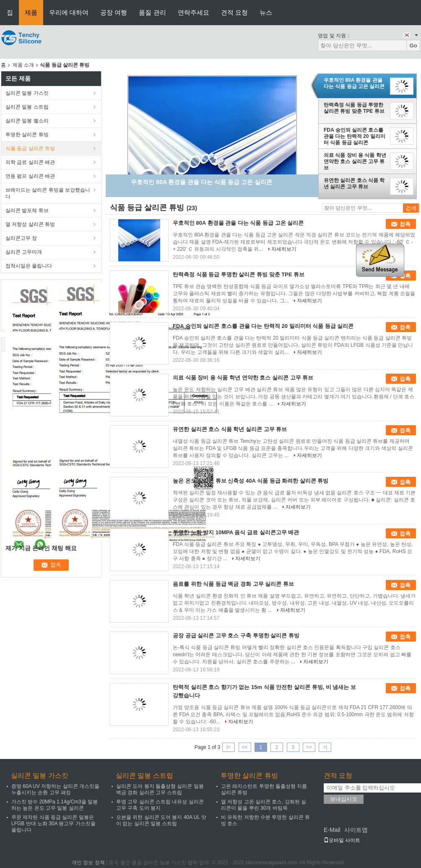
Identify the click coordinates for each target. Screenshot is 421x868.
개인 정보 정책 (88, 863)
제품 (31, 12)
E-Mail (332, 830)
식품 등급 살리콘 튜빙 (30, 148)
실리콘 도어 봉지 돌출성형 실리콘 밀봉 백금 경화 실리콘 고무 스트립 (160, 789)
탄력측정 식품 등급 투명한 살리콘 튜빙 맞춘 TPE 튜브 (354, 108)
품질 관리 (152, 12)
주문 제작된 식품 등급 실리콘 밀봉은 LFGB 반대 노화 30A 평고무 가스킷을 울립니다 (53, 824)
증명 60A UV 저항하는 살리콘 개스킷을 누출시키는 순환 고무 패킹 (55, 789)
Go (413, 45)
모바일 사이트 (342, 840)
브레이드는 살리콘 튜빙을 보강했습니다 (48, 193)
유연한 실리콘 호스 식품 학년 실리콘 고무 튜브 (354, 183)
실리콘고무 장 (21, 238)
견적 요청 (234, 12)
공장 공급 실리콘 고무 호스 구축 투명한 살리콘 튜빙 (236, 635)
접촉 (405, 224)
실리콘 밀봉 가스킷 (27, 93)
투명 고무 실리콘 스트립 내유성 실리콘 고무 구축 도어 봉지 (160, 805)
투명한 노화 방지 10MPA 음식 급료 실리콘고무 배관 (236, 532)
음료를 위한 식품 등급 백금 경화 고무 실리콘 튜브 (233, 584)
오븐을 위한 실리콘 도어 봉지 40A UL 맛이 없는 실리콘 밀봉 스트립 (161, 820)
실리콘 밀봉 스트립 (27, 107)
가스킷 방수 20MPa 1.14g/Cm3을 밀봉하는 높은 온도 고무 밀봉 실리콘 (55, 805)
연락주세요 (194, 12)
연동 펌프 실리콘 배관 (30, 176)
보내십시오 (344, 799)
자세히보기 (284, 249)
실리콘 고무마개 (24, 252)
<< (244, 747)
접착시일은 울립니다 (29, 266)
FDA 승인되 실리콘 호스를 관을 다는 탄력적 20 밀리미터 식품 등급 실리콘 (355, 136)
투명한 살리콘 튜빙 (27, 135)
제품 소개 (23, 65)
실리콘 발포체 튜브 (27, 211)
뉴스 (266, 12)
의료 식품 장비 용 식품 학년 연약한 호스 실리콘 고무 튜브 (355, 161)
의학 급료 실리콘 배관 (30, 162)
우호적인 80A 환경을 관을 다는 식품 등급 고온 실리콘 (354, 83)
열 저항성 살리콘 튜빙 (30, 224)
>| (325, 747)
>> (309, 747)
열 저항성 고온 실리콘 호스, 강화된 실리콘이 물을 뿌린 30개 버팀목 (264, 805)
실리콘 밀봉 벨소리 (27, 121)
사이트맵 (356, 830)
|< (229, 747)
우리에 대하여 (69, 12)
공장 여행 (114, 12)
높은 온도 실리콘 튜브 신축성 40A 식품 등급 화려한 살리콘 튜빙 (251, 481)
